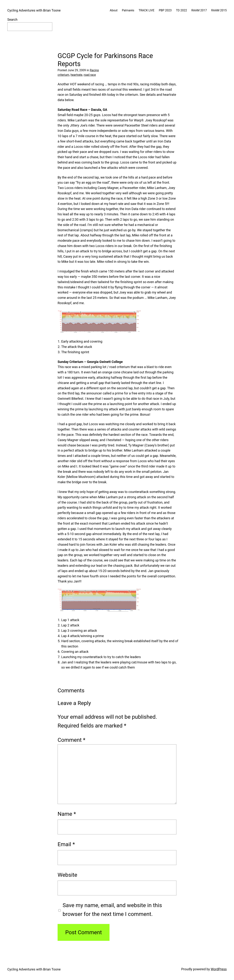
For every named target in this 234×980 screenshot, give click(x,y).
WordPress (219, 969)
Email (66, 844)
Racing (94, 70)
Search (12, 20)
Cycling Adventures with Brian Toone (34, 10)
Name (67, 814)
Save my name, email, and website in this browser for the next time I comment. (112, 910)
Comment (71, 740)
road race (90, 75)
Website (67, 875)
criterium (63, 75)
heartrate (77, 75)
